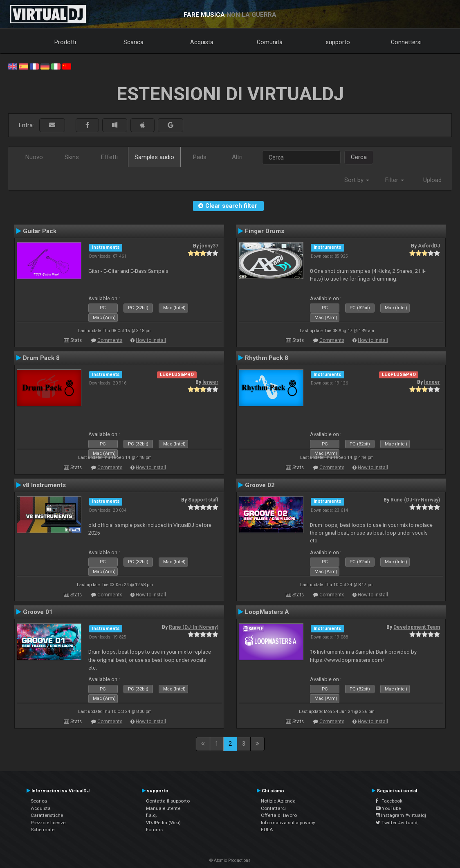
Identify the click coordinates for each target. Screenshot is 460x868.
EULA (267, 830)
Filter (395, 180)
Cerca (359, 157)
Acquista (202, 42)
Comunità (270, 42)
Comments (110, 340)
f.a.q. (151, 815)
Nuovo (34, 157)
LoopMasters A (267, 612)
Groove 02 (260, 485)
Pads (200, 157)
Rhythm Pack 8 (267, 358)
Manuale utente (163, 808)
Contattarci (273, 808)
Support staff (203, 500)
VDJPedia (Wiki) (163, 823)
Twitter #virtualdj (397, 823)
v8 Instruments (44, 485)
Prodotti (65, 42)
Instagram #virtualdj (401, 815)
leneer (210, 382)
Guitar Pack (40, 231)
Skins (72, 157)
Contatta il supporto (168, 801)
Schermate (43, 830)
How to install (151, 340)
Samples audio (154, 157)
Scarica (134, 42)
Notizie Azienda (278, 801)
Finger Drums (265, 231)
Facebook (389, 801)
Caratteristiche (47, 815)
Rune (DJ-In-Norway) (415, 500)
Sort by (357, 180)
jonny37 (209, 246)
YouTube (388, 808)
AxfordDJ (429, 246)
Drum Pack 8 (41, 358)
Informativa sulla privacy (288, 823)
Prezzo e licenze (48, 823)
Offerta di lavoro (279, 815)
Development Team (417, 627)
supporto (338, 42)
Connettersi (406, 42)
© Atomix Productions (230, 860)
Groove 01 (38, 612)
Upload (432, 180)
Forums (154, 830)
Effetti (109, 157)
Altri (237, 157)
